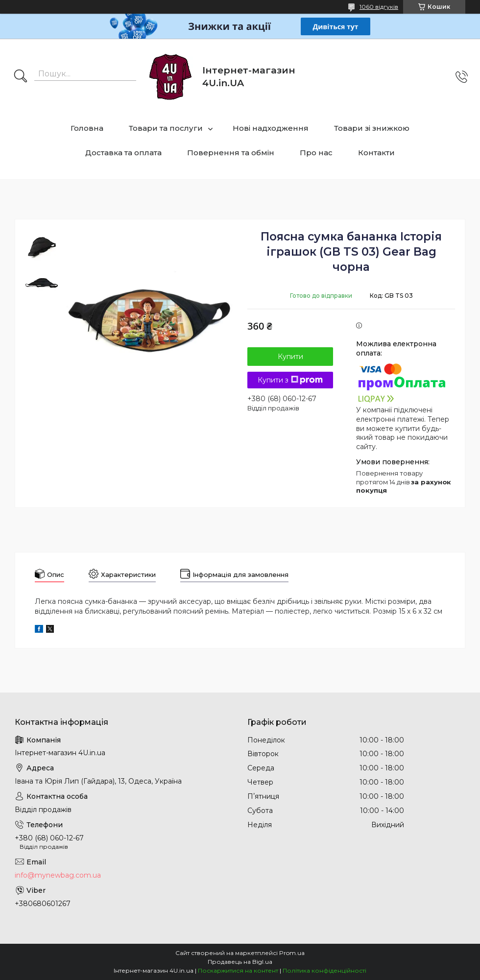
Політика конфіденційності (324, 970)
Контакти (376, 153)
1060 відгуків (379, 7)
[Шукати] (21, 77)
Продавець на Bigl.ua (240, 962)
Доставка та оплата (123, 153)
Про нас (316, 153)
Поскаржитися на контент (238, 970)
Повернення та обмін (231, 153)
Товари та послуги (166, 128)
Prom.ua (292, 953)
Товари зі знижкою (372, 128)
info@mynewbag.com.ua (58, 875)
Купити (290, 357)
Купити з (290, 380)
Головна (87, 128)
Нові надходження (271, 128)
